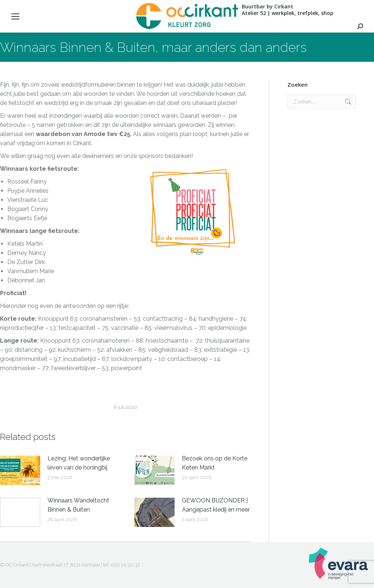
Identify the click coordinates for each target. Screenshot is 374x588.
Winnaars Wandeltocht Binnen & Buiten (78, 505)
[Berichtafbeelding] (20, 470)
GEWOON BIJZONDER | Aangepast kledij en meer (216, 505)
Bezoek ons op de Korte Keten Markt (215, 463)
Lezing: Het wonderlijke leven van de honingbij (79, 463)
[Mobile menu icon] (15, 16)
